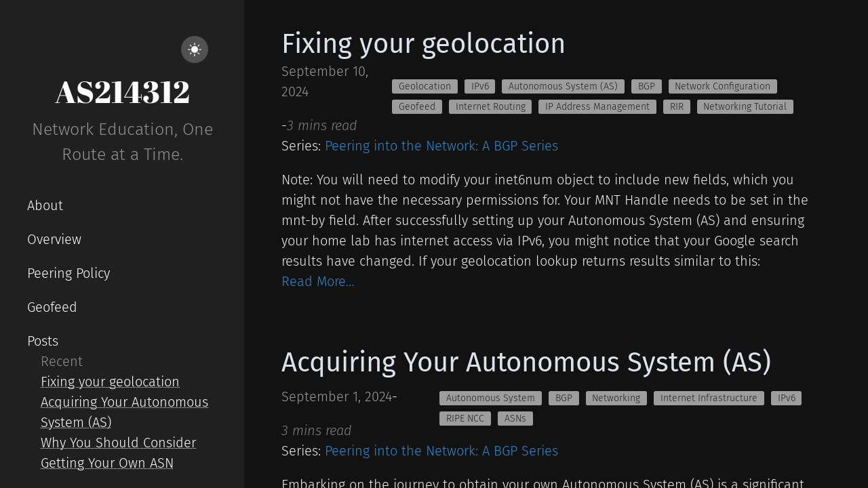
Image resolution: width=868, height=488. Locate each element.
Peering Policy (68, 273)
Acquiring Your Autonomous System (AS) (526, 363)
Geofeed (52, 307)
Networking (616, 398)
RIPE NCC (465, 419)
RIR (677, 107)
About (45, 205)
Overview (54, 239)
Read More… (318, 281)
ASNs (515, 419)
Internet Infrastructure (709, 398)
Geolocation (425, 86)
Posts (43, 341)
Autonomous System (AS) (563, 86)
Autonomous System (491, 398)
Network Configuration (723, 86)
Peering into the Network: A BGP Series (441, 146)
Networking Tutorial (745, 107)
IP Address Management (597, 107)
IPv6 (480, 86)
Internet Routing (491, 107)
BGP (647, 86)
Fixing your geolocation (110, 382)
